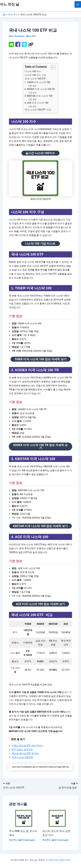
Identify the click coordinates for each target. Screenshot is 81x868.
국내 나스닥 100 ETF (35, 79)
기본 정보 (33, 86)
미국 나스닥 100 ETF (23, 757)
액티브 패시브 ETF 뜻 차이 (25, 753)
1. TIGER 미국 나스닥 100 (37, 82)
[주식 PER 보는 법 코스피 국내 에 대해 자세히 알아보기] (24, 818)
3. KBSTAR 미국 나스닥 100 (38, 96)
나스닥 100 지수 (33, 71)
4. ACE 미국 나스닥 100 (36, 103)
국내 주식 (13, 840)
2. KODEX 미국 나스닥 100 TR (40, 89)
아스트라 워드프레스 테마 (58, 860)
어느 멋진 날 (10, 4)
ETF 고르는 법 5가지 (23, 750)
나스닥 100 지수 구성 (35, 75)
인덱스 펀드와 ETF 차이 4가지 (27, 746)
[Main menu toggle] (78, 4)
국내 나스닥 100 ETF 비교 (38, 110)
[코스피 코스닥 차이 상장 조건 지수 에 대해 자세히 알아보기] (57, 818)
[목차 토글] (52, 67)
